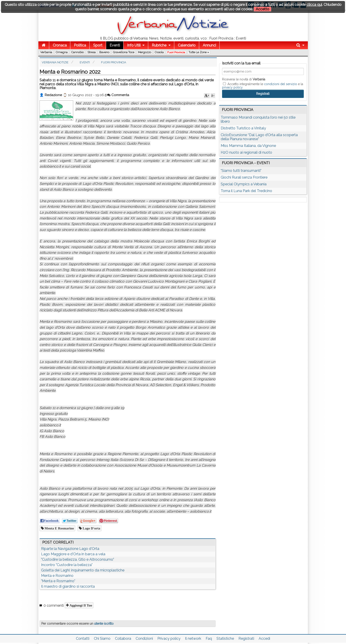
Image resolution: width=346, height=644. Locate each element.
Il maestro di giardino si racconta (68, 586)
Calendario (187, 45)
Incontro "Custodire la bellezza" (67, 565)
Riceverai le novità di (244, 79)
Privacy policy (169, 638)
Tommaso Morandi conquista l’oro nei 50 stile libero (258, 119)
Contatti (83, 638)
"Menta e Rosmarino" (58, 581)
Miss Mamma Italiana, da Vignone (248, 146)
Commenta (118, 95)
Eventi (115, 45)
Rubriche (159, 45)
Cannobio (77, 52)
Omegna (62, 52)
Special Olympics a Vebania (244, 184)
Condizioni (144, 638)
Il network (193, 638)
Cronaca (60, 45)
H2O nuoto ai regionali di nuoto (246, 152)
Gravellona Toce (124, 52)
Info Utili (134, 45)
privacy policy (232, 87)
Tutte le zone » (199, 52)
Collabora (123, 638)
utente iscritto (104, 624)
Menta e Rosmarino (59, 528)
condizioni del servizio (281, 84)
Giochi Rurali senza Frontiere (244, 177)
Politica (80, 45)
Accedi (264, 638)
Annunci (209, 45)
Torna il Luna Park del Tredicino (246, 191)
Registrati (246, 638)
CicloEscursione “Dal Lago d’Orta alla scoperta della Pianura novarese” (259, 137)
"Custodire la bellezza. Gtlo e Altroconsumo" (78, 559)
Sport (98, 45)
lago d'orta (91, 528)
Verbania (46, 52)
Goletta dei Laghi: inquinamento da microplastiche (83, 570)
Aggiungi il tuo (80, 605)
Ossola (159, 52)
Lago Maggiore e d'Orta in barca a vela (73, 554)
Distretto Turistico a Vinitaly (243, 128)
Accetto (262, 9)
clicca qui (314, 5)
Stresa (91, 52)
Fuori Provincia (176, 52)
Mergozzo (144, 52)
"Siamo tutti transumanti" (241, 171)
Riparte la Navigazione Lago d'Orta (70, 549)
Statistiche (225, 638)
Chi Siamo (102, 638)
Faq (209, 638)
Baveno (104, 52)
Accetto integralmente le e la (263, 86)
